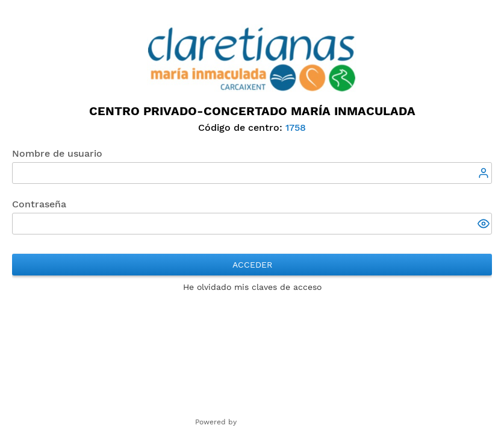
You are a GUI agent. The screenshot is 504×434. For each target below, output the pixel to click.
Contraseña (39, 204)
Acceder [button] (252, 265)
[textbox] (252, 173)
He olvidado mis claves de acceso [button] (252, 287)
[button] (485, 225)
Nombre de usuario (57, 153)
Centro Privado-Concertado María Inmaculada (252, 111)
